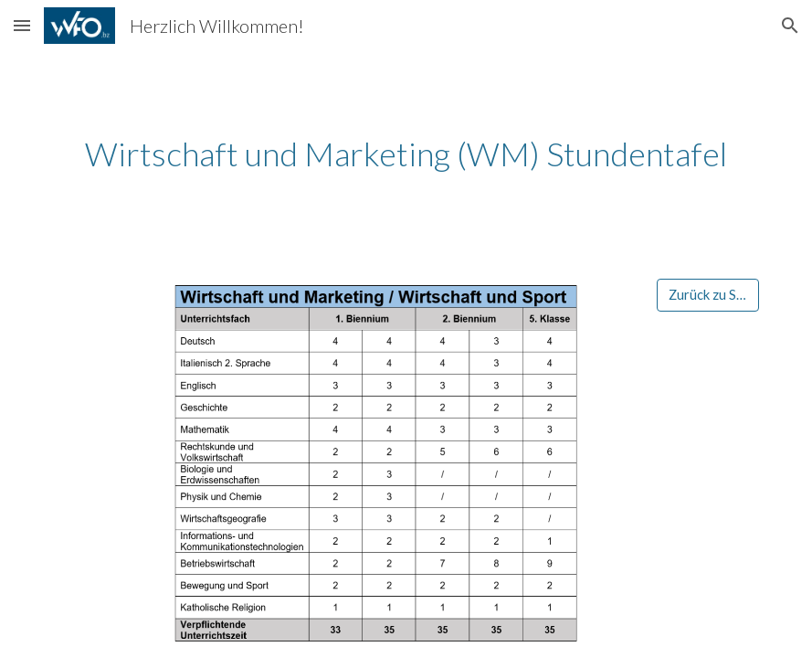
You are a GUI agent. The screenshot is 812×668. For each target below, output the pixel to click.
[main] (406, 154)
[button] (22, 25)
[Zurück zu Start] (708, 294)
